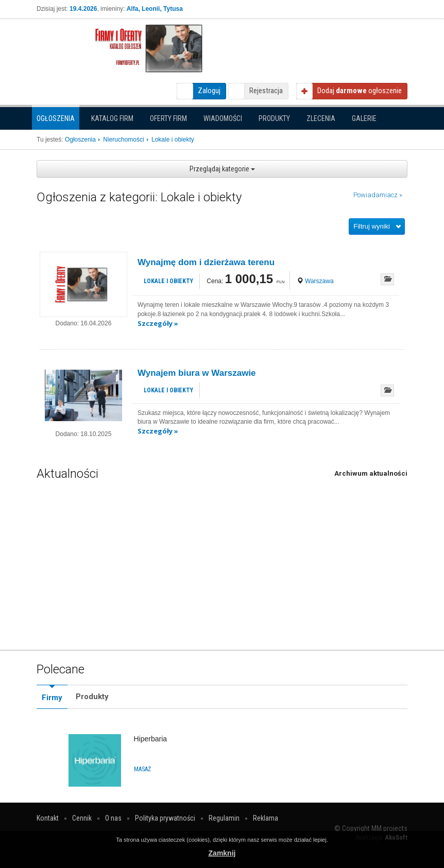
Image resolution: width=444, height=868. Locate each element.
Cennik (82, 818)
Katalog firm (112, 118)
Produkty (274, 118)
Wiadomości (223, 118)
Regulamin (224, 818)
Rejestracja (266, 91)
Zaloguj (209, 91)
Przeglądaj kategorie (222, 169)
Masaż (142, 769)
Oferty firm (168, 118)
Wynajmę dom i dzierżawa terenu (206, 262)
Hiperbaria (151, 739)
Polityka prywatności (165, 818)
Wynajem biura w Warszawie (197, 373)
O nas (113, 818)
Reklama (266, 818)
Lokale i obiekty (168, 281)
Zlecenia (321, 118)
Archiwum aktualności (371, 473)
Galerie (364, 118)
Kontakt (48, 818)
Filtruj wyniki (372, 226)
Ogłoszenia (56, 118)
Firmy (52, 698)
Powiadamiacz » (378, 195)
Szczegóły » (158, 323)
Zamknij (222, 853)
